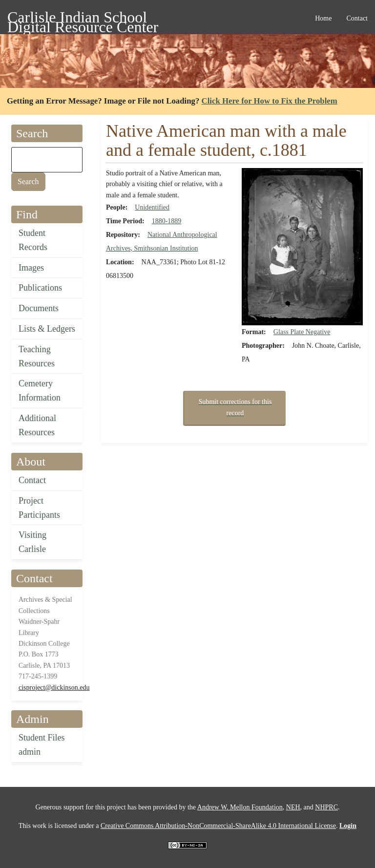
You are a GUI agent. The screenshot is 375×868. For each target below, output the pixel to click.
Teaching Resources (37, 356)
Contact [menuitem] (357, 18)
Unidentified (152, 207)
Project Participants (39, 508)
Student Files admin (42, 745)
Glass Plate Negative (302, 332)
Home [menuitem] (323, 18)
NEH (293, 807)
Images (31, 268)
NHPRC (326, 807)
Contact (32, 480)
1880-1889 (167, 221)
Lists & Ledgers (47, 329)
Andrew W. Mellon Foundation (240, 807)
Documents (39, 308)
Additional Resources (37, 425)
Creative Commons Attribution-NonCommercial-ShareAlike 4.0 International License (218, 826)
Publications (40, 288)
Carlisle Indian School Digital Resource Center (83, 19)
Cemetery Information (40, 391)
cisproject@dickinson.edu (54, 688)
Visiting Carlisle (32, 542)
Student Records (33, 240)
